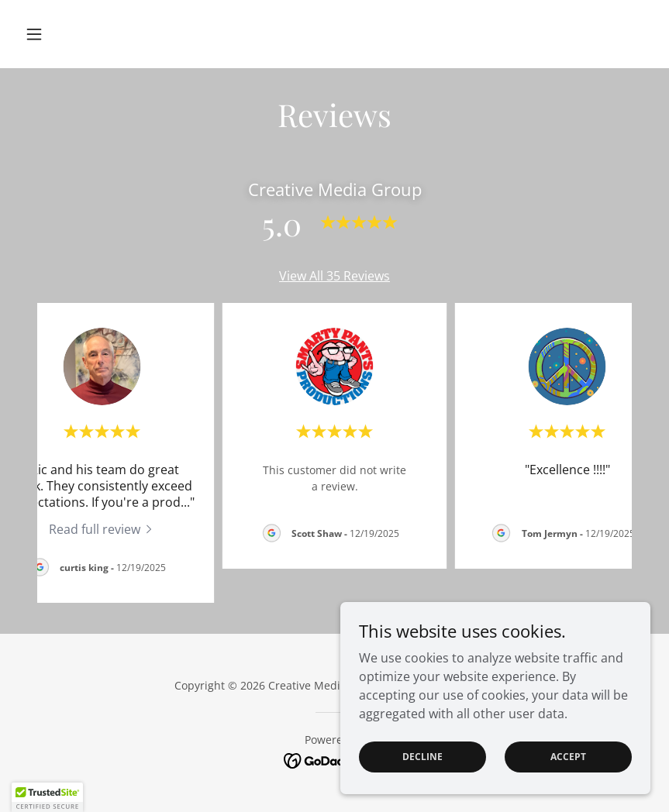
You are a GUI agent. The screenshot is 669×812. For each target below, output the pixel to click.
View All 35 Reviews (334, 276)
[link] (102, 528)
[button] (66, 34)
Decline (422, 757)
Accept (568, 757)
